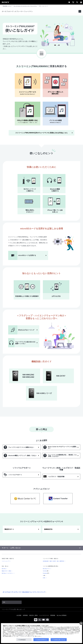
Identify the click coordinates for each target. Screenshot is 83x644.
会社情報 (19, 615)
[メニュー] (81, 2)
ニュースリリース (44, 615)
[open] (77, 2)
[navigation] (80, 11)
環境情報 (53, 615)
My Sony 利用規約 (62, 615)
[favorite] (69, 2)
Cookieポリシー (21, 635)
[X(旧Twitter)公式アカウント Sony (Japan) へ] (40, 620)
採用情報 (25, 615)
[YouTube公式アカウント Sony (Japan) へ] (43, 620)
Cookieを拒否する (41, 640)
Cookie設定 (22, 640)
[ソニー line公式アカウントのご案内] (36, 620)
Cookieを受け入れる (59, 640)
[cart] (73, 2)
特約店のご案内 (33, 615)
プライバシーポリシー (27, 636)
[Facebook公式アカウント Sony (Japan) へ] (47, 620)
